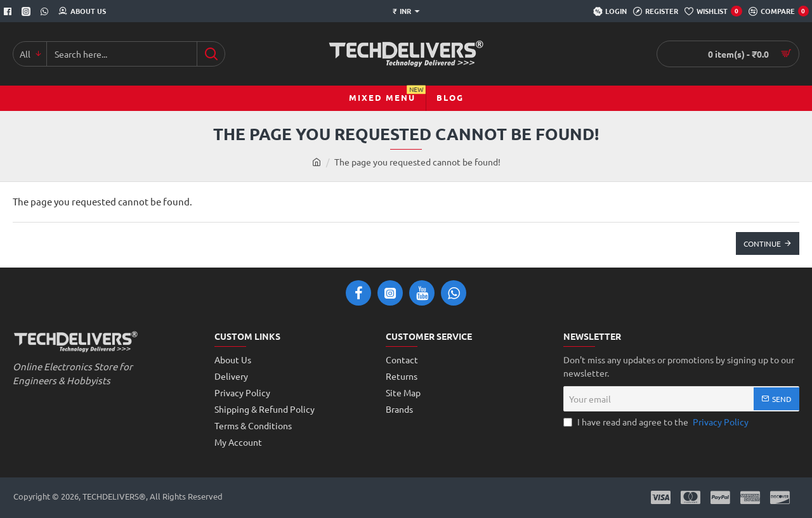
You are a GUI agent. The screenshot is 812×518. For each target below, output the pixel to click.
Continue (762, 243)
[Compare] (779, 11)
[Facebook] (9, 11)
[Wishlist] (713, 11)
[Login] (610, 11)
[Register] (656, 11)
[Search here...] (211, 54)
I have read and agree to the (657, 422)
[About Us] (82, 11)
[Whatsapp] (46, 11)
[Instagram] (28, 11)
